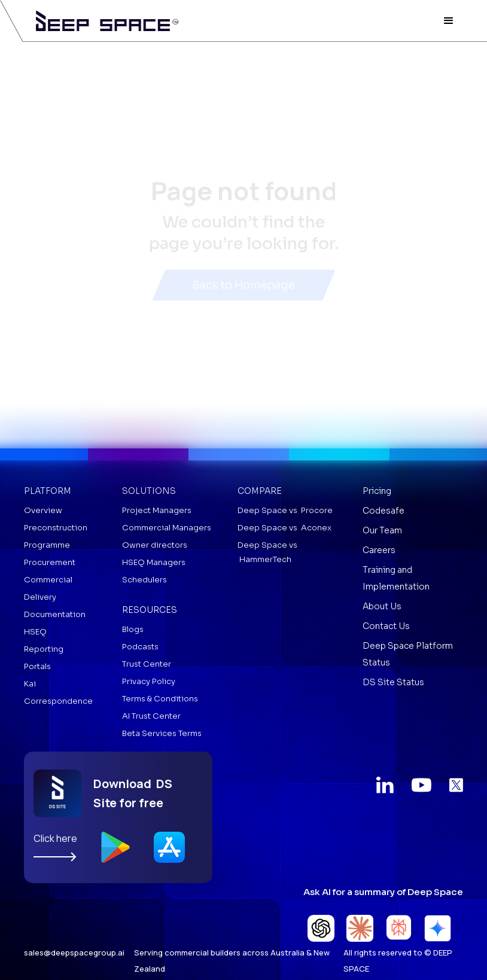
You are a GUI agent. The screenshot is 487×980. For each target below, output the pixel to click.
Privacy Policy (149, 681)
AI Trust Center (151, 716)
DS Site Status (393, 682)
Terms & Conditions (160, 699)
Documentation (55, 614)
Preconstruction (56, 528)
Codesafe (383, 511)
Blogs (133, 629)
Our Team (382, 530)
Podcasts (140, 647)
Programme (47, 545)
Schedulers (144, 580)
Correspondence (58, 701)
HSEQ (35, 632)
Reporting (44, 649)
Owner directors (155, 545)
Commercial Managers (167, 528)
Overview (43, 510)
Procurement (50, 562)
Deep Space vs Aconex (284, 528)
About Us (382, 606)
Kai (30, 684)
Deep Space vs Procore (285, 510)
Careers (379, 550)
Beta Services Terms (162, 733)
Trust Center (147, 664)
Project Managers (157, 510)
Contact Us (386, 626)
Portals (37, 666)
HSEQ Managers (154, 562)
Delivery (40, 597)
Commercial (48, 580)
